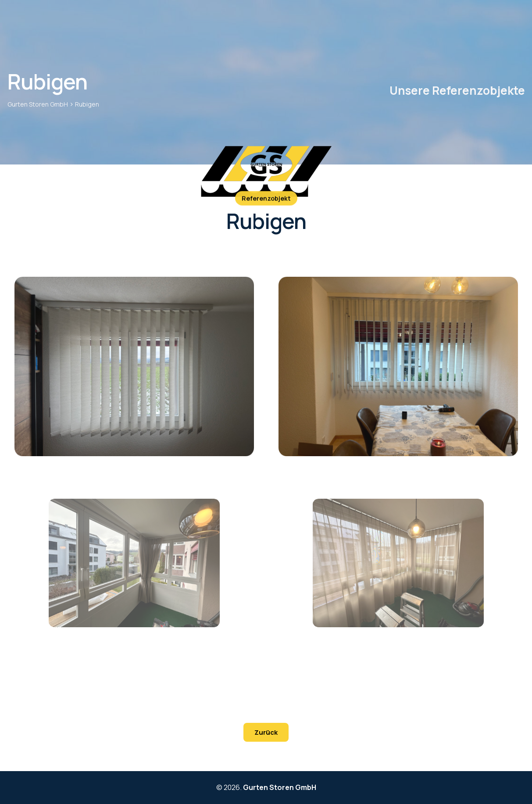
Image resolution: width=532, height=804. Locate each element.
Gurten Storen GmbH (280, 787)
